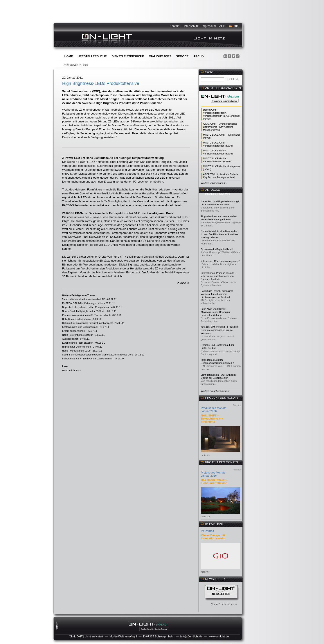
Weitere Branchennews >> (215, 391)
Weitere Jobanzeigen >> (214, 183)
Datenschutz (191, 26)
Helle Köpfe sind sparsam (76, 319)
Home (69, 56)
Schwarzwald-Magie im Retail (217, 249)
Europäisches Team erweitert (78, 343)
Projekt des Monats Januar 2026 (213, 474)
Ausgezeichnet (70, 339)
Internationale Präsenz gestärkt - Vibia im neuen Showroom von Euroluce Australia (218, 276)
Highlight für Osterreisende (76, 347)
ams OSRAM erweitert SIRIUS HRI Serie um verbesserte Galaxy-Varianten (220, 330)
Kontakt (175, 26)
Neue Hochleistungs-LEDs (76, 351)
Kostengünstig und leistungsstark (80, 327)
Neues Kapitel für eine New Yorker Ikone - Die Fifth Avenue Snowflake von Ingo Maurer (220, 234)
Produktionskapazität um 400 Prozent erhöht (86, 315)
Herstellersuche (92, 56)
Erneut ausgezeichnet (74, 331)
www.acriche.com (72, 370)
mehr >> (205, 455)
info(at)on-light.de (192, 636)
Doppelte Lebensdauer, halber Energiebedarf (86, 307)
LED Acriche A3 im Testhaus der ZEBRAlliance (87, 359)
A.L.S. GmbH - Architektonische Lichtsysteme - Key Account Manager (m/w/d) (220, 127)
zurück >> (184, 283)
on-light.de (72, 65)
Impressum (209, 26)
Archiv (199, 56)
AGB (222, 26)
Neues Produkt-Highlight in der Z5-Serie (84, 311)
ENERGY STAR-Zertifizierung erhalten (83, 303)
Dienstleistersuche (128, 56)
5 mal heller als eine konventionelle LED (84, 299)
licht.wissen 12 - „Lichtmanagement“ (220, 261)
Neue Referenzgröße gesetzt (78, 335)
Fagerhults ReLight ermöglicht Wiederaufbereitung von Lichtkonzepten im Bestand (217, 294)
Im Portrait (207, 531)
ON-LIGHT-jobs (160, 56)
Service (182, 56)
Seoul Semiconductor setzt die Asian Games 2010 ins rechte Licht (97, 355)
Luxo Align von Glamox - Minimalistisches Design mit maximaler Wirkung (216, 312)
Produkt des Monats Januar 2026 (214, 410)
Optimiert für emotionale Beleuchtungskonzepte (88, 323)
